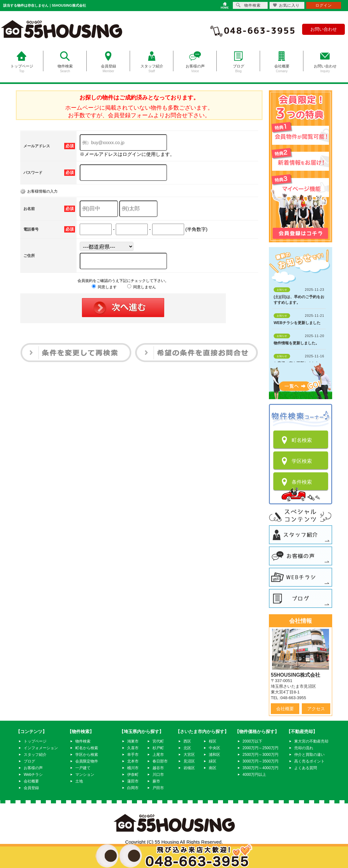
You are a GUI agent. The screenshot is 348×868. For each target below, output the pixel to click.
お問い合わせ (324, 29)
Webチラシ (33, 775)
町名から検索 (87, 748)
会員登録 (31, 788)
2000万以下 (253, 741)
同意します (104, 287)
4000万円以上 (255, 775)
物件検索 (83, 741)
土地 (79, 781)
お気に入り (286, 5)
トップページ (35, 741)
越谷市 (158, 768)
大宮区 (189, 755)
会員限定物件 (87, 761)
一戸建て (83, 768)
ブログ (29, 761)
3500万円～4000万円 (261, 768)
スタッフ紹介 (35, 755)
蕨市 (156, 781)
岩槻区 (189, 768)
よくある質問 (306, 768)
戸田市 (158, 788)
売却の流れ (304, 748)
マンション (85, 775)
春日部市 (160, 761)
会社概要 (285, 709)
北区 (187, 748)
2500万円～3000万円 (261, 755)
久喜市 (133, 748)
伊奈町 (133, 775)
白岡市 (133, 788)
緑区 (213, 761)
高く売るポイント (309, 761)
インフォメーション (41, 748)
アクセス (316, 709)
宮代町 (158, 741)
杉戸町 (158, 748)
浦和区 (214, 755)
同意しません (142, 287)
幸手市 (133, 755)
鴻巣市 (133, 741)
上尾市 (158, 755)
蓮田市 (133, 781)
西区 (187, 741)
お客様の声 (33, 768)
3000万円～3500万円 (261, 761)
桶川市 (133, 768)
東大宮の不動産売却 (311, 741)
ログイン (324, 5)
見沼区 (189, 761)
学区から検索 (87, 755)
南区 (213, 768)
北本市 (133, 761)
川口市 (158, 775)
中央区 (214, 748)
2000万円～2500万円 (261, 748)
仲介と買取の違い (309, 755)
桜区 (213, 741)
